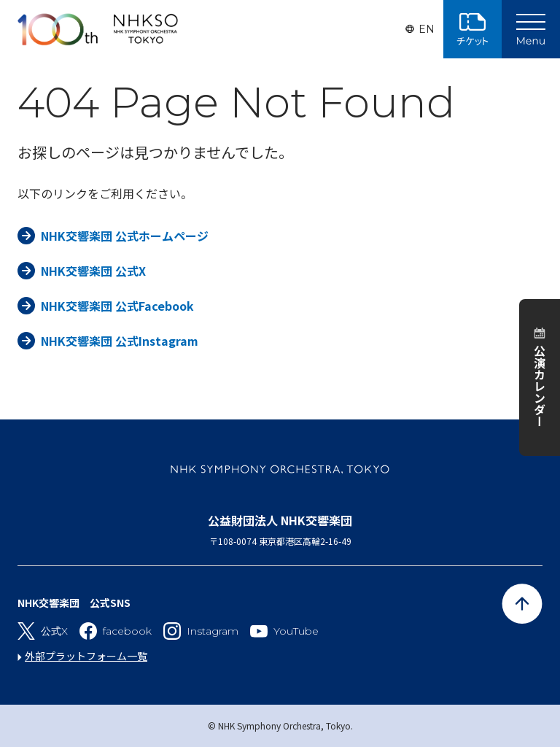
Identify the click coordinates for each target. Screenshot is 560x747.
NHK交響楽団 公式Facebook (117, 306)
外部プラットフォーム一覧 (86, 656)
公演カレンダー (540, 386)
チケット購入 (472, 29)
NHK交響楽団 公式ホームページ (125, 236)
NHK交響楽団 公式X (93, 271)
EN (427, 29)
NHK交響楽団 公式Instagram (120, 341)
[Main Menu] (531, 29)
